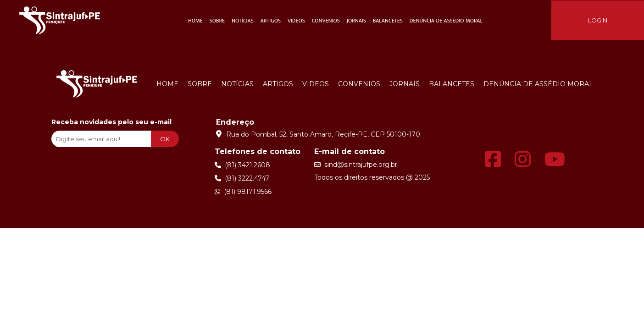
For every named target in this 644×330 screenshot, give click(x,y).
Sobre (217, 21)
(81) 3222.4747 (242, 178)
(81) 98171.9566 (243, 192)
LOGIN (598, 20)
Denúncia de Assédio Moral (446, 21)
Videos (296, 21)
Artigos (271, 21)
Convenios (326, 21)
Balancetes (388, 21)
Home (195, 21)
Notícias (243, 21)
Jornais (356, 21)
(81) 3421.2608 (242, 165)
